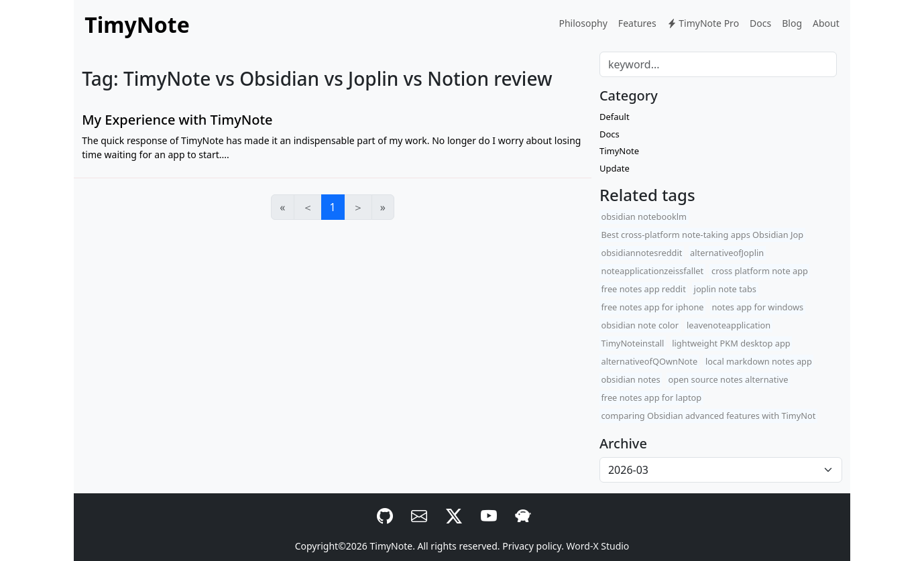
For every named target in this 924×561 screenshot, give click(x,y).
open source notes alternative (729, 379)
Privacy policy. (533, 546)
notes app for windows (757, 307)
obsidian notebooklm (644, 216)
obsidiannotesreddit (641, 253)
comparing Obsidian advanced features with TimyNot (708, 416)
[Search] (718, 64)
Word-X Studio (598, 546)
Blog (792, 23)
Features (637, 23)
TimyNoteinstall (632, 343)
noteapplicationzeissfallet (652, 271)
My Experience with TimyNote (177, 120)
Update (615, 168)
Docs (760, 23)
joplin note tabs (725, 289)
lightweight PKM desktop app (731, 343)
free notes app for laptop (651, 397)
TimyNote (619, 151)
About (826, 23)
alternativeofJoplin (727, 253)
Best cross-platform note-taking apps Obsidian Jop (702, 235)
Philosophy (583, 23)
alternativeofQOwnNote (649, 361)
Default (615, 117)
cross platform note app (760, 271)
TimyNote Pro (703, 23)
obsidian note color (640, 325)
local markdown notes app (759, 361)
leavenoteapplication (729, 325)
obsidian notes (630, 379)
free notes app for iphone (652, 307)
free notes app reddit (643, 289)
